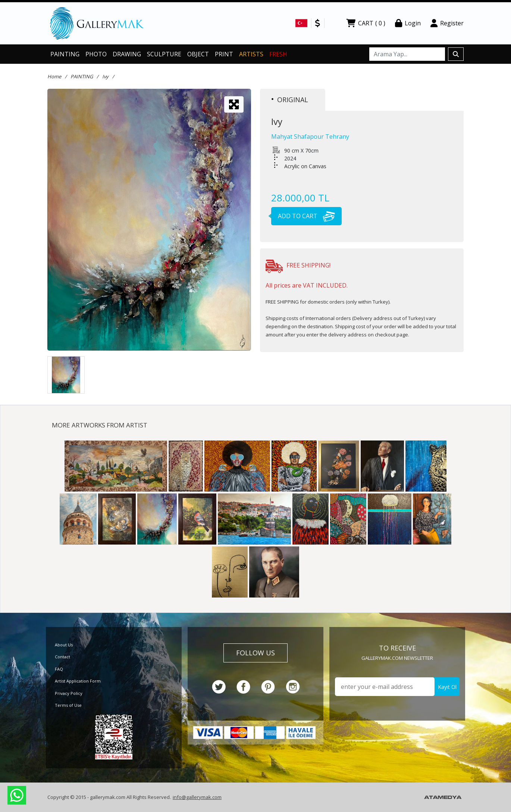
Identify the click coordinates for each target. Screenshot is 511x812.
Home (54, 76)
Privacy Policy (69, 693)
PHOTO (96, 54)
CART (366, 23)
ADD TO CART (303, 216)
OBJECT (198, 54)
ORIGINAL (290, 100)
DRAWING (127, 54)
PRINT (224, 54)
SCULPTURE (164, 54)
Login (408, 23)
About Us (64, 645)
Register (447, 23)
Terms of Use (68, 705)
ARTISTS (251, 54)
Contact (62, 657)
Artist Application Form (78, 681)
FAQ (59, 669)
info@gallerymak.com (197, 797)
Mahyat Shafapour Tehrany (310, 137)
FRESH (278, 54)
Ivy (105, 76)
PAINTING (65, 54)
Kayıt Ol (447, 687)
